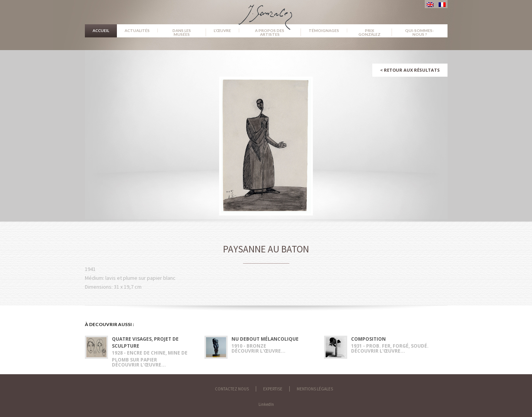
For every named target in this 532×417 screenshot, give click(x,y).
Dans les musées (182, 32)
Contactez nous (232, 389)
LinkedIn (266, 404)
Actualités (137, 30)
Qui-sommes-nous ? (420, 32)
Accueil (101, 30)
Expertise (273, 389)
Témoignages (324, 30)
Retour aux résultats (410, 70)
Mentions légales (315, 389)
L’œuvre (222, 30)
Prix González (369, 32)
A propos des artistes (270, 32)
